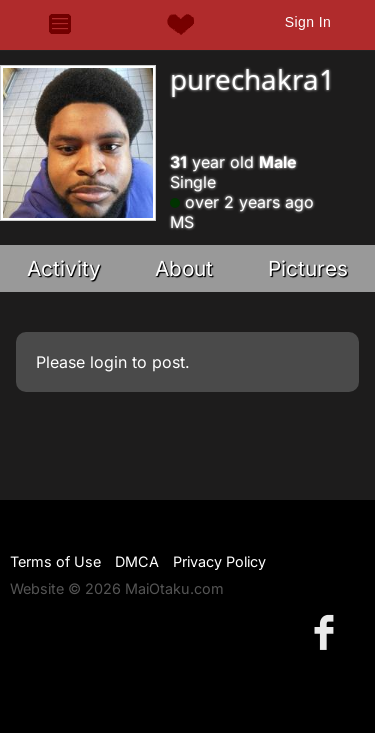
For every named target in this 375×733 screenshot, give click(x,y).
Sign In (308, 22)
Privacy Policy (219, 561)
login (108, 362)
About (184, 268)
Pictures (308, 268)
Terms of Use (55, 561)
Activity (64, 268)
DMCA (137, 561)
